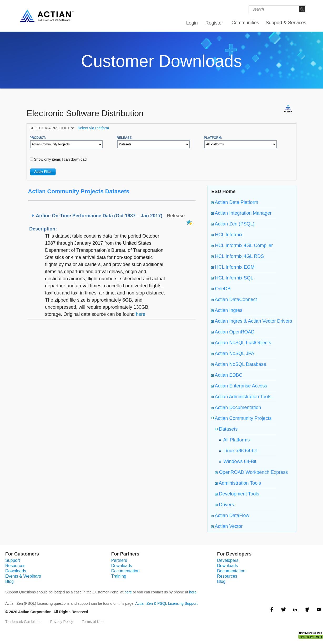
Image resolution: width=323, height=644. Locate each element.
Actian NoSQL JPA (233, 353)
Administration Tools (238, 483)
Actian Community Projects (243, 418)
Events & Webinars (23, 576)
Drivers (224, 505)
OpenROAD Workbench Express (251, 472)
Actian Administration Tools (241, 397)
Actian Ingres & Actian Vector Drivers (252, 321)
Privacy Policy (62, 622)
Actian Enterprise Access (239, 386)
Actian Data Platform (235, 202)
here (140, 314)
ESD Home (223, 191)
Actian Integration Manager (241, 213)
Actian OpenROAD (233, 332)
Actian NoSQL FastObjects (241, 343)
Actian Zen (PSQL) (233, 224)
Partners (119, 560)
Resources (15, 566)
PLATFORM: (213, 138)
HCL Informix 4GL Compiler (242, 245)
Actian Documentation (236, 407)
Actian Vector (227, 526)
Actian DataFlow (230, 515)
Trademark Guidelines (23, 622)
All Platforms (235, 440)
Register (214, 23)
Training (119, 576)
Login (192, 23)
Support (13, 560)
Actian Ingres (227, 310)
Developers (228, 560)
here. (193, 592)
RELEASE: (125, 138)
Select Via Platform (93, 128)
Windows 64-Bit (238, 461)
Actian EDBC (227, 375)
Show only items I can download (60, 159)
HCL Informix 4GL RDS (238, 256)
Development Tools (237, 494)
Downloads (16, 571)
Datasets (228, 429)
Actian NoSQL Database (239, 364)
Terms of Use (93, 622)
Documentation (125, 571)
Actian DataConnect (234, 299)
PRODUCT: (38, 138)
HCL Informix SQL (232, 278)
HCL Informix (227, 235)
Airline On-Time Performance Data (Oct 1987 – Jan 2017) (99, 216)
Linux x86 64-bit (239, 451)
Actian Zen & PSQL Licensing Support (166, 603)
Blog (9, 581)
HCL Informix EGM (233, 267)
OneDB (221, 289)
